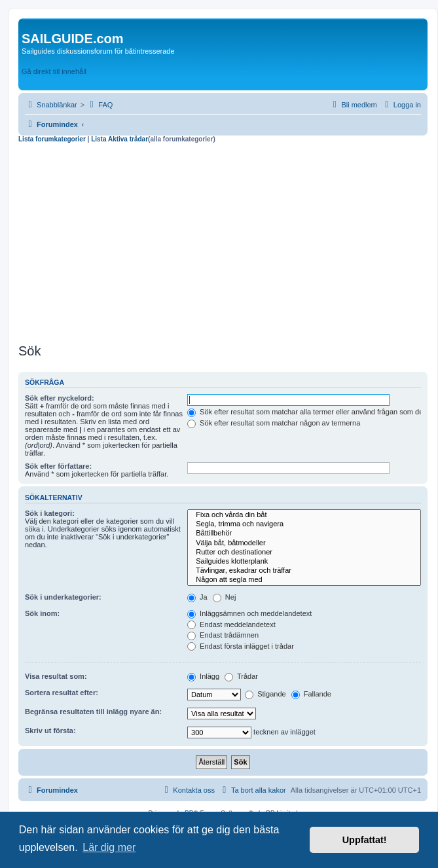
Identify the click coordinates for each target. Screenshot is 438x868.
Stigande (265, 694)
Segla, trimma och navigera (304, 524)
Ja (197, 597)
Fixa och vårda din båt (304, 515)
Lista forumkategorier (53, 139)
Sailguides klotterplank (304, 562)
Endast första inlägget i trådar (241, 646)
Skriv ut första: (50, 731)
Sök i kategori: (50, 513)
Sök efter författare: (58, 466)
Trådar (241, 676)
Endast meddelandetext (231, 624)
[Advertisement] (223, 242)
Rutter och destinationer (304, 552)
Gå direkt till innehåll (54, 71)
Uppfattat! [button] (365, 840)
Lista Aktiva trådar (119, 139)
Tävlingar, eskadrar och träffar (304, 571)
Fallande (311, 694)
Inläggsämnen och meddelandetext (249, 613)
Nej (225, 597)
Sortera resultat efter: (62, 693)
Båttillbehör (304, 533)
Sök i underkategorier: (63, 597)
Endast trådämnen (223, 635)
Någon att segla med (304, 580)
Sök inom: (42, 613)
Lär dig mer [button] (109, 847)
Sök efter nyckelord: (60, 398)
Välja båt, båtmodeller (304, 543)
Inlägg (203, 676)
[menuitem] (100, 105)
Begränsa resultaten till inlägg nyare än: (93, 712)
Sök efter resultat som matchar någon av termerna (274, 423)
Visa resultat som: (56, 676)
